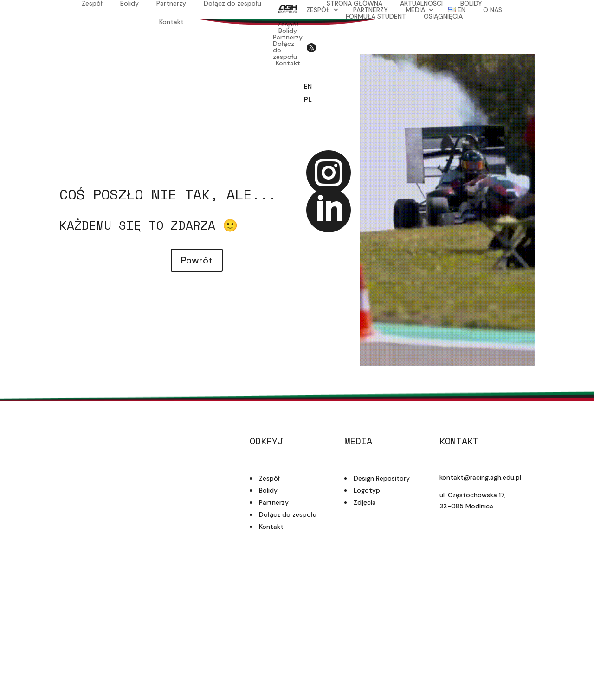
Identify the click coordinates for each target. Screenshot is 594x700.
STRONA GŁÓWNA (355, 3)
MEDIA (415, 10)
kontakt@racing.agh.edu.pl (480, 477)
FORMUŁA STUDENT (376, 16)
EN (308, 86)
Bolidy (129, 4)
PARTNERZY (371, 10)
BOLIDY (471, 3)
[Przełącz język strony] (311, 55)
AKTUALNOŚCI (421, 3)
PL (308, 99)
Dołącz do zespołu (232, 4)
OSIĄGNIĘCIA (443, 16)
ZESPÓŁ (318, 10)
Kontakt (171, 22)
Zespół (92, 4)
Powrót (197, 260)
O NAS (493, 10)
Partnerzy (171, 4)
